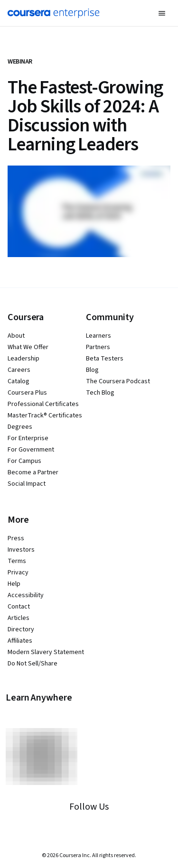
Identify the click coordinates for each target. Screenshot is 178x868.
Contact (19, 607)
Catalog (19, 381)
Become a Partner (33, 472)
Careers (19, 370)
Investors (21, 550)
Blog (92, 370)
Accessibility (26, 595)
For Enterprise (28, 438)
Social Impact (27, 484)
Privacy (18, 573)
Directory (21, 629)
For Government (31, 450)
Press (16, 538)
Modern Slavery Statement (46, 652)
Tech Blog (100, 393)
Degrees (20, 427)
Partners (98, 347)
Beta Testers (105, 359)
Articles (19, 618)
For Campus (24, 461)
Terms (17, 561)
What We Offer (28, 347)
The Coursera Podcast (118, 381)
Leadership (23, 359)
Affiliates (20, 641)
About (16, 336)
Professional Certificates (43, 404)
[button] (162, 13)
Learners (98, 336)
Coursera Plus (27, 393)
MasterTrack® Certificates (45, 416)
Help (14, 584)
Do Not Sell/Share (33, 664)
